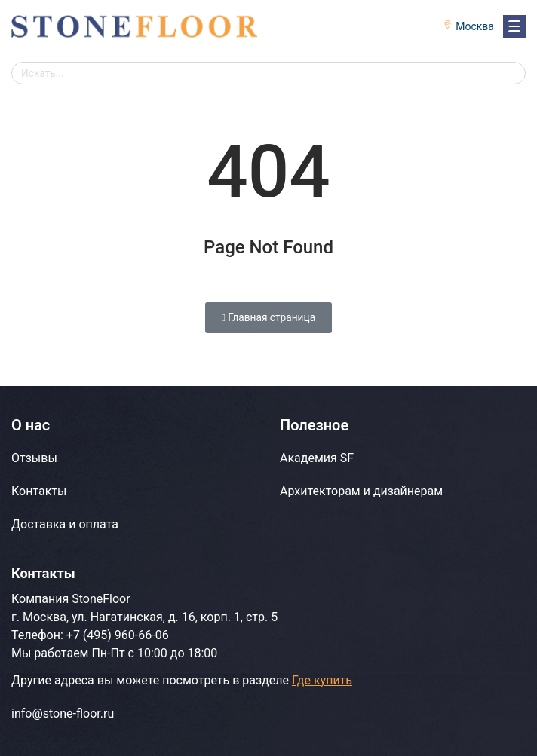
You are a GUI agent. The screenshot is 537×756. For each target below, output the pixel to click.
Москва (475, 26)
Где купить (322, 680)
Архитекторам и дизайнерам (361, 491)
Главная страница (268, 317)
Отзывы (34, 458)
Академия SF (317, 458)
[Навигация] (514, 26)
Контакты (39, 491)
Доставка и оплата (65, 524)
